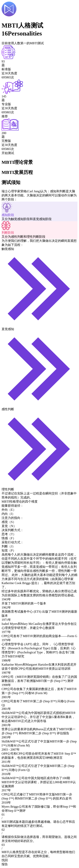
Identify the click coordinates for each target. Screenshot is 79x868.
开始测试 (8, 153)
